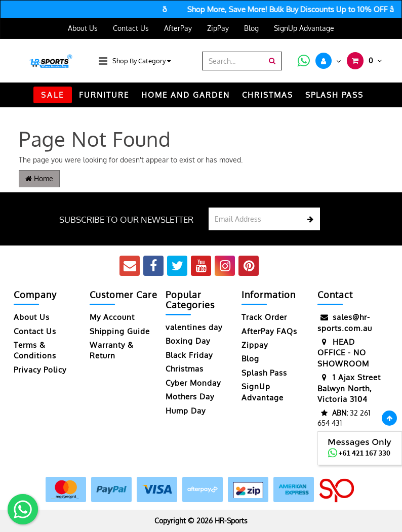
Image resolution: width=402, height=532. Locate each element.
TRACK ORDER (201, 119)
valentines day (194, 327)
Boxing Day (188, 341)
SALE (53, 95)
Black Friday (189, 355)
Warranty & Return (112, 350)
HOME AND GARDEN (186, 95)
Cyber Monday (193, 383)
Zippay (255, 345)
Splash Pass (334, 95)
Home (39, 178)
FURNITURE (104, 95)
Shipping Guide (120, 331)
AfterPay (178, 28)
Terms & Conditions (35, 350)
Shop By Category (142, 61)
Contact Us (131, 28)
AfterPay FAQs (269, 331)
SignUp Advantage (304, 28)
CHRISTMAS (268, 95)
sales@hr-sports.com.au (345, 322)
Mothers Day (190, 397)
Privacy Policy (40, 370)
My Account (112, 317)
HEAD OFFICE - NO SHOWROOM (343, 353)
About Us (83, 28)
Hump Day (186, 411)
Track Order (264, 317)
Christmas (185, 369)
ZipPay (218, 28)
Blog (251, 28)
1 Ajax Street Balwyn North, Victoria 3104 (349, 388)
